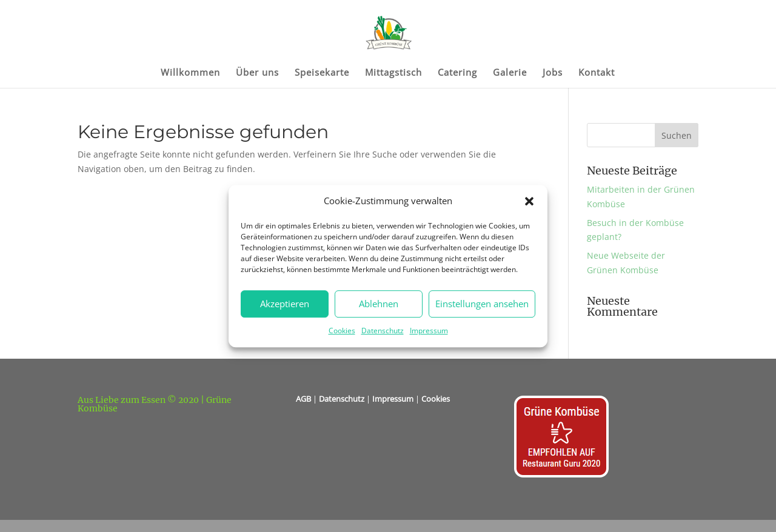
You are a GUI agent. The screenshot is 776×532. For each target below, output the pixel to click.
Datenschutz (383, 331)
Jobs (553, 73)
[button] (529, 201)
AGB (303, 399)
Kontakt (597, 73)
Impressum (429, 331)
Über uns (257, 73)
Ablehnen (379, 304)
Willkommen (190, 73)
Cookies (342, 331)
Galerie (510, 73)
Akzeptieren (285, 304)
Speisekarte (322, 73)
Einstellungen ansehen (482, 304)
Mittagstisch (393, 73)
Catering (457, 73)
